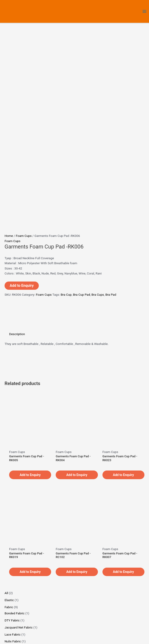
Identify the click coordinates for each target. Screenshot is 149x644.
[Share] (24, 636)
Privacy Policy (115, 573)
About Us (115, 563)
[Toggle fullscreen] (14, 636)
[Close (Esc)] (34, 636)
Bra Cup (66, 106)
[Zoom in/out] (5, 636)
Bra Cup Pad (82, 106)
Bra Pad (111, 106)
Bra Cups (98, 106)
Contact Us (115, 578)
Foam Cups (24, 47)
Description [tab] (17, 145)
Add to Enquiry (22, 97)
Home (9, 47)
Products (115, 568)
